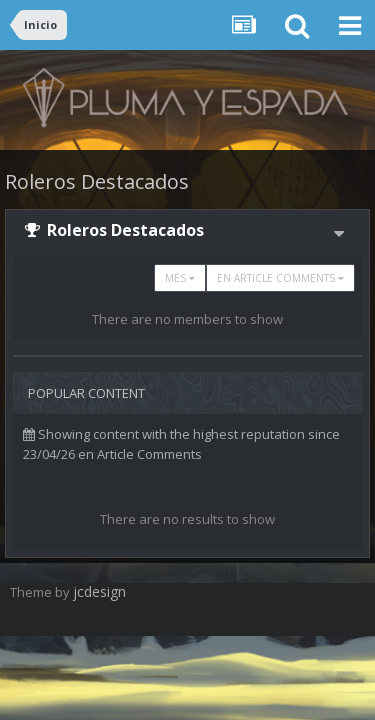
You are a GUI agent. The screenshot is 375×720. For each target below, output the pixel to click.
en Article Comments (280, 278)
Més (180, 278)
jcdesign (99, 591)
